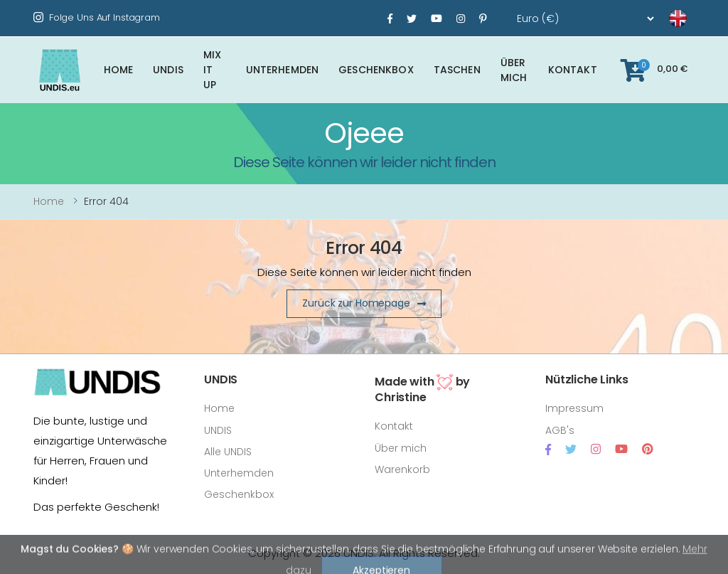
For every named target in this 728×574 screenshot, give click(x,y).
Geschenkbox (376, 70)
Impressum (574, 408)
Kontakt (573, 70)
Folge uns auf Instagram (97, 17)
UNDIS (168, 70)
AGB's (560, 430)
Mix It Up (212, 70)
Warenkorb (402, 469)
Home (119, 70)
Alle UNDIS (228, 452)
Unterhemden (283, 70)
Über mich (514, 70)
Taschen (457, 70)
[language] (660, 18)
